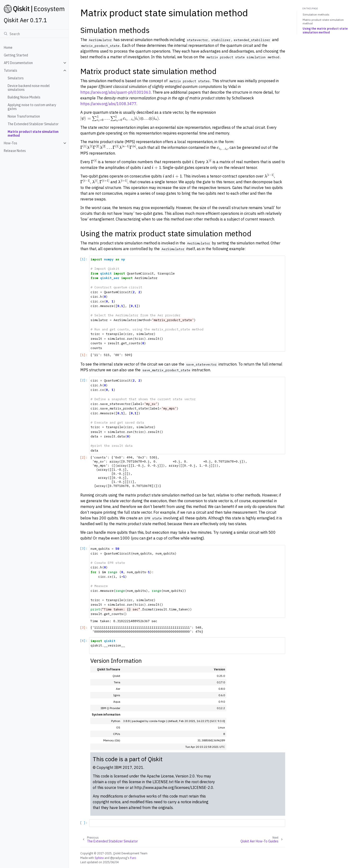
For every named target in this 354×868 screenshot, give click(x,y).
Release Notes (15, 151)
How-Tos (11, 143)
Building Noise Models (24, 97)
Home (8, 48)
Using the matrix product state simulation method (325, 30)
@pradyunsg (119, 858)
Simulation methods (316, 14)
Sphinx (99, 858)
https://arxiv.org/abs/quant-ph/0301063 (116, 92)
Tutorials (11, 70)
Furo (133, 858)
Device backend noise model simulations (29, 88)
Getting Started (16, 55)
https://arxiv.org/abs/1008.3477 (108, 104)
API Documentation (18, 63)
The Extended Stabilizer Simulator (33, 124)
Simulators (16, 78)
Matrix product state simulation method (33, 134)
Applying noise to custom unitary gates (32, 107)
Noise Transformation (24, 116)
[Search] (34, 34)
